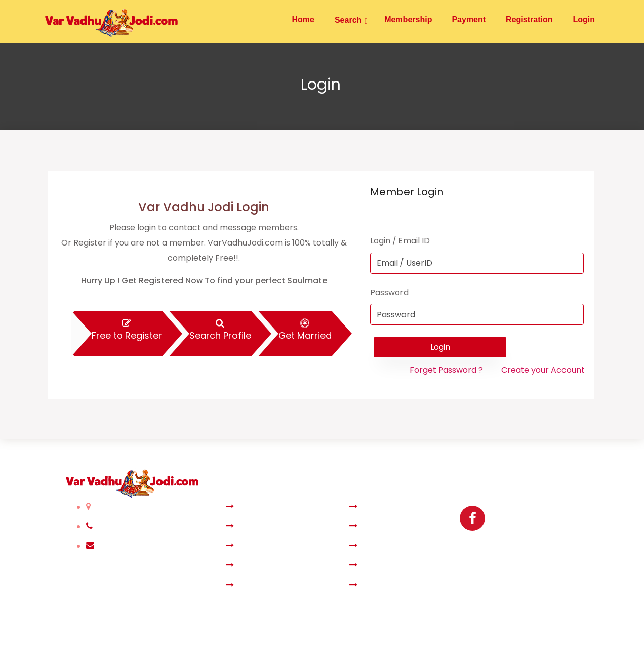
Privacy (370, 566)
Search (246, 526)
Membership (257, 546)
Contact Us (377, 585)
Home (244, 507)
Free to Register (127, 330)
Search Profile (220, 330)
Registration (379, 507)
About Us (250, 566)
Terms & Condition (268, 585)
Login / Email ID (400, 241)
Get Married (305, 330)
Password (389, 293)
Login (365, 526)
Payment (373, 546)
